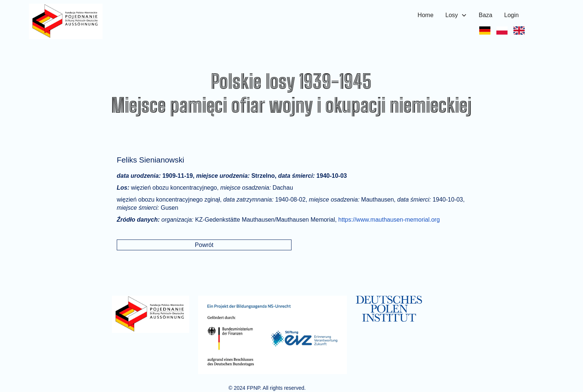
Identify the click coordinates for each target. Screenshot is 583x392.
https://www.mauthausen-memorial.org (389, 220)
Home (426, 15)
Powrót (204, 245)
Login (511, 15)
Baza (486, 15)
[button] (456, 15)
